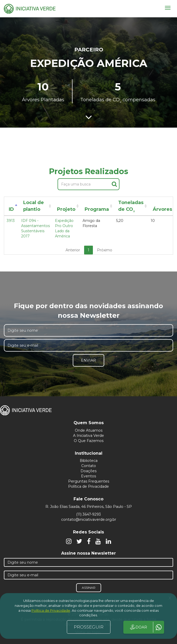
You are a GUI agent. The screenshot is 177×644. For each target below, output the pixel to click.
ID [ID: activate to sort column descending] (11, 209)
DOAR (138, 627)
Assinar (89, 588)
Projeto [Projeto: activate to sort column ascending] (66, 209)
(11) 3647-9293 (88, 514)
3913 (11, 221)
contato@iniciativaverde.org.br (89, 519)
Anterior (73, 250)
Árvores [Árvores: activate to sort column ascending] (162, 209)
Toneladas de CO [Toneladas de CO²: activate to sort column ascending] (131, 207)
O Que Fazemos (89, 441)
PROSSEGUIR (89, 627)
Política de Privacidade (88, 486)
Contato (89, 466)
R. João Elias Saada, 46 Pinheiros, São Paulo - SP (89, 507)
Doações (88, 471)
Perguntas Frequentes (89, 481)
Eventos (88, 476)
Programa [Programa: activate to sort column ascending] (97, 209)
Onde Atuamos (89, 430)
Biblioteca (89, 461)
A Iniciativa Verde (88, 436)
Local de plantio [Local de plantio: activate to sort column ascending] (34, 206)
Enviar (88, 360)
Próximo (105, 250)
